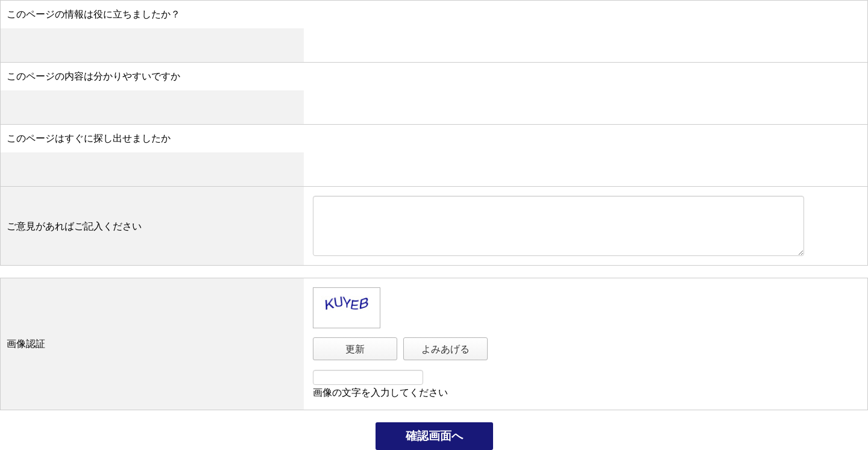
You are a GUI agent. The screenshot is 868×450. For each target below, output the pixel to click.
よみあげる (445, 349)
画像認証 (26, 344)
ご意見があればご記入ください (74, 226)
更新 (355, 349)
